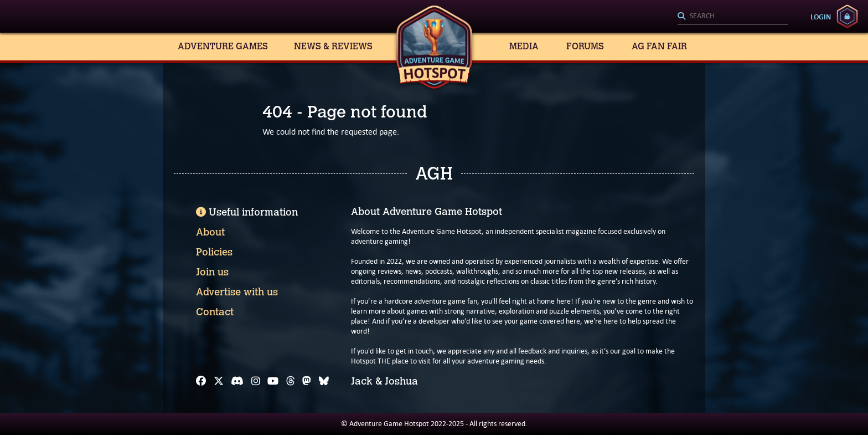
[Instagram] (256, 381)
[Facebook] (201, 381)
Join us (212, 272)
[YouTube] (273, 381)
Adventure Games (223, 46)
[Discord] (237, 381)
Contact (215, 312)
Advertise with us (237, 292)
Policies (214, 252)
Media (524, 46)
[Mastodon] (307, 381)
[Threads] (291, 381)
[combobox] (733, 17)
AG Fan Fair (659, 46)
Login (821, 17)
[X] (219, 381)
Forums (585, 46)
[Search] (733, 17)
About (210, 232)
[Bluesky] (324, 381)
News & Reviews (333, 46)
